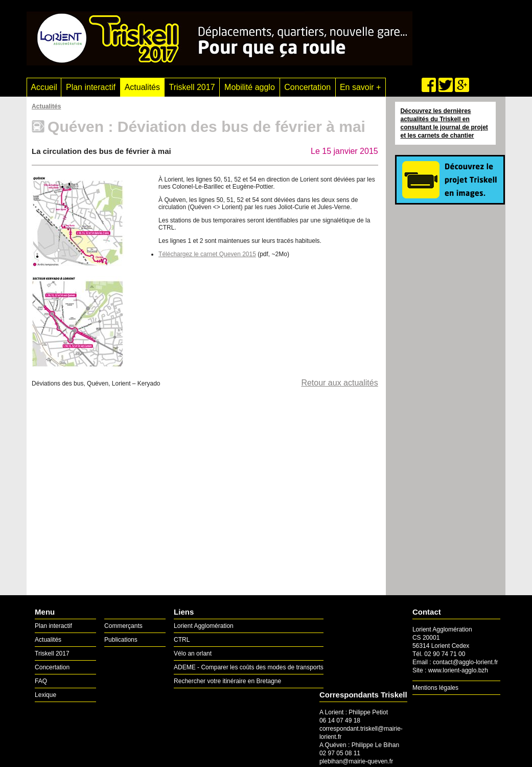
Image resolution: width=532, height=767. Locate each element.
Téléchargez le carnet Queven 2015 (207, 254)
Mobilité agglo (250, 87)
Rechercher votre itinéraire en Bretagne (227, 681)
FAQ (41, 681)
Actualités (142, 87)
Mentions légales (435, 688)
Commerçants (123, 626)
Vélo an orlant (193, 653)
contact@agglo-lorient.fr (466, 662)
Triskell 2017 (192, 87)
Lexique (45, 695)
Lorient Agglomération (204, 626)
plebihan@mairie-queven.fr (356, 761)
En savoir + (360, 87)
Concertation (307, 87)
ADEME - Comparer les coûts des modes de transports (249, 667)
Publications (121, 640)
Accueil (44, 87)
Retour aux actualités (339, 383)
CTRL (182, 640)
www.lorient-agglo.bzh (458, 670)
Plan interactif (91, 87)
